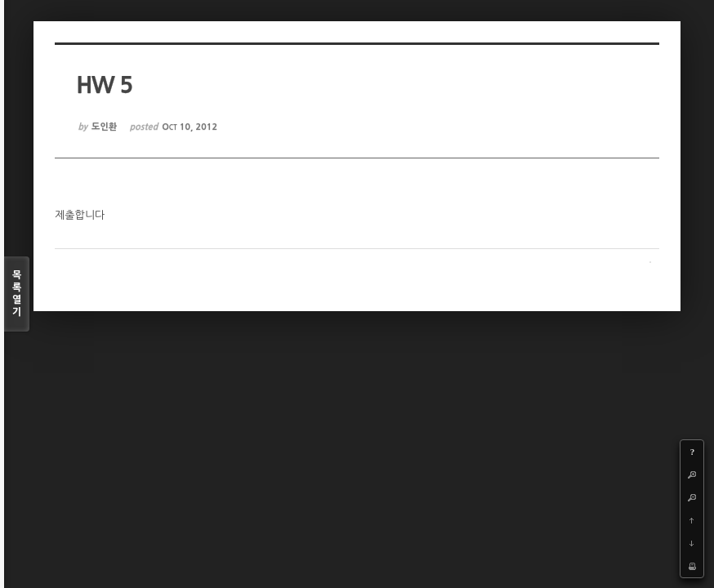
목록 (17, 294)
